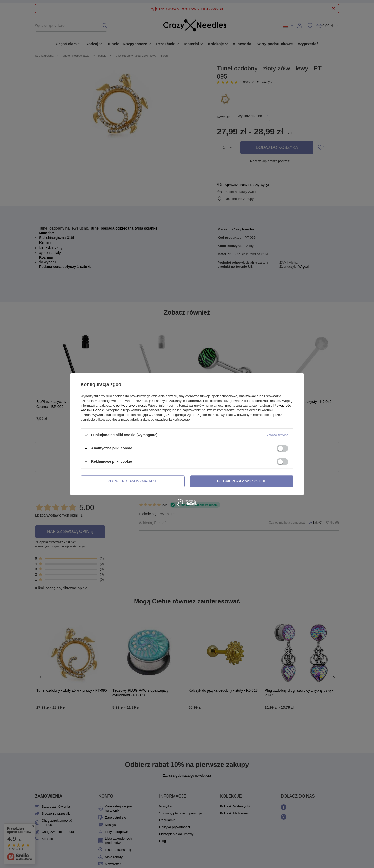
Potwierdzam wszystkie (242, 481)
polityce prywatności (131, 405)
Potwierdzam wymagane (133, 481)
